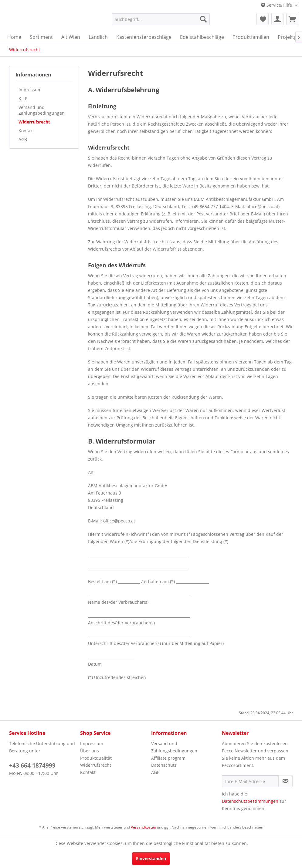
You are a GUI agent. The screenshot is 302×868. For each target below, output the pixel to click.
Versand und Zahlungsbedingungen (42, 110)
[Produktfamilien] (251, 37)
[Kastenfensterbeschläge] (144, 37)
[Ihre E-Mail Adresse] (250, 781)
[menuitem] (161, 19)
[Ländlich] (98, 37)
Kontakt (26, 131)
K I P (23, 98)
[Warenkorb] (292, 19)
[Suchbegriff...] (161, 19)
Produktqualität (96, 758)
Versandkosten (143, 827)
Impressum (30, 90)
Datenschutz (164, 765)
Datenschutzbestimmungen (250, 801)
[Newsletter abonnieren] (285, 781)
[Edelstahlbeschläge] (202, 37)
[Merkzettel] (263, 19)
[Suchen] (203, 19)
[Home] (14, 37)
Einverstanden (151, 858)
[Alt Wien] (71, 37)
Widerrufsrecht (34, 122)
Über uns (90, 751)
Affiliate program (168, 758)
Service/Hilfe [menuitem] (277, 5)
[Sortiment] (41, 37)
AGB (23, 139)
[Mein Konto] (277, 19)
